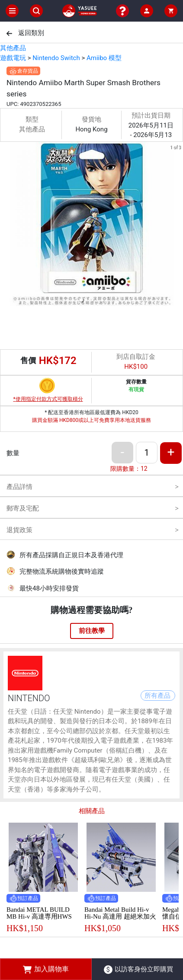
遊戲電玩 (13, 58)
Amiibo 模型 (104, 58)
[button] (81, 300)
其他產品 (13, 48)
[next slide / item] (177, 225)
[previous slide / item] (6, 225)
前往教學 (92, 631)
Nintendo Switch (56, 58)
